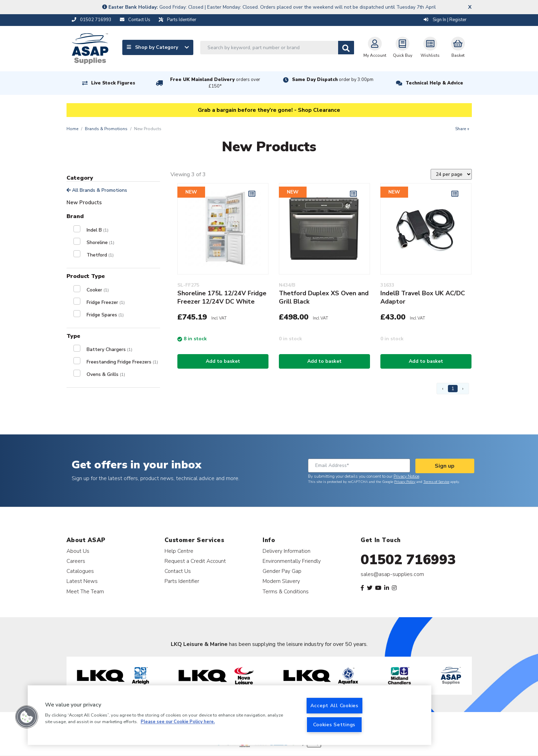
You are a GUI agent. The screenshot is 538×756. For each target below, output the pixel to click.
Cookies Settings (334, 724)
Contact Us (178, 571)
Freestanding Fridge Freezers (122, 362)
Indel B (98, 230)
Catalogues (80, 571)
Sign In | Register (445, 20)
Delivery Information (286, 551)
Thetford (100, 255)
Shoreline (100, 242)
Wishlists (430, 47)
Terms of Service (436, 482)
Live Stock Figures (113, 83)
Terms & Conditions (286, 591)
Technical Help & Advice (434, 83)
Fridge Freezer (106, 302)
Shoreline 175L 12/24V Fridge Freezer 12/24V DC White (222, 297)
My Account (375, 47)
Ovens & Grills (106, 374)
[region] (230, 715)
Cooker (98, 290)
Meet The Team (85, 591)
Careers (76, 561)
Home (72, 129)
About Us (78, 551)
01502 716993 (408, 560)
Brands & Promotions (106, 129)
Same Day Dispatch (333, 80)
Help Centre (179, 551)
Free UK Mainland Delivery (215, 83)
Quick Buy (403, 47)
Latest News (82, 581)
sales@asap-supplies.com (392, 574)
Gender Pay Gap (282, 571)
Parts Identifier (182, 581)
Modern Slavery (281, 581)
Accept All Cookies (334, 705)
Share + (462, 129)
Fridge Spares (105, 315)
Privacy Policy (405, 482)
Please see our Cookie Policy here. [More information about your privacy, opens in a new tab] (178, 722)
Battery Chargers (109, 349)
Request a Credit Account (195, 561)
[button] (27, 717)
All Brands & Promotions (97, 190)
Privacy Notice (406, 476)
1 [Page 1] (453, 389)
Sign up (445, 466)
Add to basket (223, 361)
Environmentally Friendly (292, 561)
